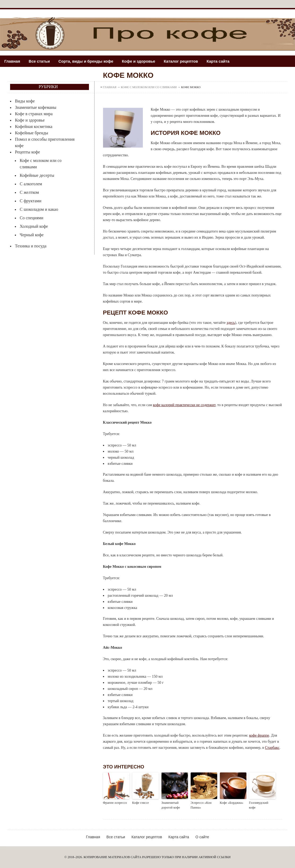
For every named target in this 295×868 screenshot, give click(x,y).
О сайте (202, 837)
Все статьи (41, 61)
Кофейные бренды (31, 133)
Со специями (31, 218)
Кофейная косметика (34, 126)
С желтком (29, 192)
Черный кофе (32, 235)
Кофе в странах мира (34, 114)
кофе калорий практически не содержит (184, 405)
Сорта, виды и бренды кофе (89, 61)
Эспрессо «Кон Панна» (201, 805)
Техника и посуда (31, 246)
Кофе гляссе (140, 803)
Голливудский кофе (262, 803)
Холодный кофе (34, 226)
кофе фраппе (259, 735)
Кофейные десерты (37, 175)
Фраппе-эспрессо (115, 803)
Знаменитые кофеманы (36, 107)
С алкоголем (31, 184)
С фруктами (30, 201)
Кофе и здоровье (143, 61)
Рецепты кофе (27, 152)
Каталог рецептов (186, 61)
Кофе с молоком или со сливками (149, 87)
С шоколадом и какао (39, 209)
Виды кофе (25, 101)
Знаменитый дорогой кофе (170, 805)
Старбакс (272, 748)
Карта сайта (224, 61)
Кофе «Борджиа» (231, 803)
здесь (231, 323)
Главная (13, 61)
